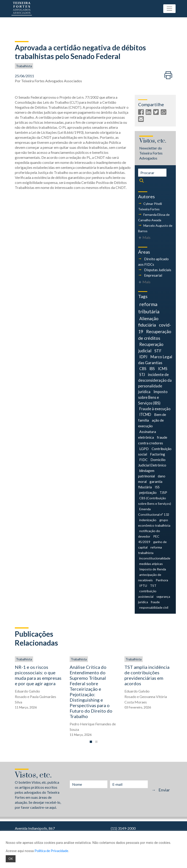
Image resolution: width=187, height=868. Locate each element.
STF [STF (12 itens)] (158, 351)
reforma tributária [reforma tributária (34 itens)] (149, 308)
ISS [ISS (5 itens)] (157, 487)
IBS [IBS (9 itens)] (152, 369)
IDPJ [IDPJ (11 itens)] (143, 357)
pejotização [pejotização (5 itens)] (148, 492)
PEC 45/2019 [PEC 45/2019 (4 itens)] (149, 539)
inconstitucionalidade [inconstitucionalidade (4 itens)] (155, 558)
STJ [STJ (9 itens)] (142, 375)
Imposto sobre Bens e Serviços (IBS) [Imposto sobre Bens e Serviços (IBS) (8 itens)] (153, 397)
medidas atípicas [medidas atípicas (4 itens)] (151, 564)
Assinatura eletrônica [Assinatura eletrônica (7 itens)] (147, 434)
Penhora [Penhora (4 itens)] (162, 580)
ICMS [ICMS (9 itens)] (163, 369)
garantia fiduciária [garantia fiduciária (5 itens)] (150, 484)
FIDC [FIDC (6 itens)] (143, 460)
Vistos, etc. (153, 141)
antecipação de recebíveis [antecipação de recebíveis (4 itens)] (150, 577)
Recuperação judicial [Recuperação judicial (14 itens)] (151, 347)
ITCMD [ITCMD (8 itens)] (145, 414)
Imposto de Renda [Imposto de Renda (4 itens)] (153, 569)
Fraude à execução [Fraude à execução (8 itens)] (155, 409)
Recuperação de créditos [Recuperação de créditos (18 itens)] (155, 335)
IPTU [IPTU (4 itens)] (143, 586)
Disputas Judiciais (158, 270)
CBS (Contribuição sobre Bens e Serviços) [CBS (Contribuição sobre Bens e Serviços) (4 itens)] (155, 501)
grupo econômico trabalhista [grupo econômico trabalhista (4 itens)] (154, 523)
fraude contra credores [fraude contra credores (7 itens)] (153, 440)
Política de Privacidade (51, 851)
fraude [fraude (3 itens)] (155, 602)
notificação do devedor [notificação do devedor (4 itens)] (149, 534)
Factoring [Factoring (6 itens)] (158, 454)
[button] (91, 742)
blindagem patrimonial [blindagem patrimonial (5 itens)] (146, 473)
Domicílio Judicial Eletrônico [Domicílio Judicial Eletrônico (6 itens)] (152, 462)
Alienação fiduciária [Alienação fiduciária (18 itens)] (148, 322)
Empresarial (153, 275)
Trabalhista (24, 66)
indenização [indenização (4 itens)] (148, 520)
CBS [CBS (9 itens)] (143, 369)
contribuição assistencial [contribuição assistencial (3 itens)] (147, 594)
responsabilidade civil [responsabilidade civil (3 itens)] (154, 608)
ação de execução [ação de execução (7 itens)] (151, 423)
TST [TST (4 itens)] (153, 586)
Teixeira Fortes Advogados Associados (52, 81)
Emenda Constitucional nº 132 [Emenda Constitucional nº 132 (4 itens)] (154, 512)
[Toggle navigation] (169, 9)
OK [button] (11, 859)
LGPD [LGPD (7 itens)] (144, 449)
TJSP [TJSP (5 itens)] (163, 492)
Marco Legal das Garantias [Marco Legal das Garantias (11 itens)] (155, 360)
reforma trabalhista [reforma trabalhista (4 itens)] (150, 550)
